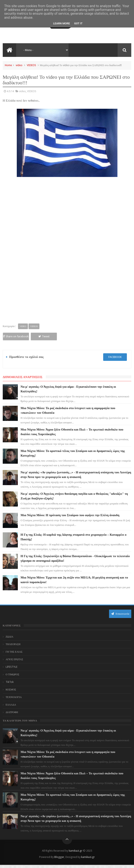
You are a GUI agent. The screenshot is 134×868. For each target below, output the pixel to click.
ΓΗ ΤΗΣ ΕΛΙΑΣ (14, 655)
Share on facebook (15, 338)
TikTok (10, 685)
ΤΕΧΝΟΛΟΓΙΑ (14, 700)
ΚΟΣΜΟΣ (11, 693)
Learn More (62, 23)
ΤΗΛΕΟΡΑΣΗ (13, 648)
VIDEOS (31, 65)
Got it (78, 23)
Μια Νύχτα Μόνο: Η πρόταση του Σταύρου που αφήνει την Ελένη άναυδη (70, 518)
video (19, 65)
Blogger (59, 860)
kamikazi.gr (76, 854)
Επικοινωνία (120, 617)
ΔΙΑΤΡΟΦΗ (12, 716)
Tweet (41, 336)
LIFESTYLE (12, 670)
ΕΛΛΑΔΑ (11, 708)
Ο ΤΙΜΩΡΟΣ (12, 678)
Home (8, 65)
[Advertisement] (67, 208)
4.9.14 (10, 91)
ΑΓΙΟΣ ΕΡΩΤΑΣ (14, 663)
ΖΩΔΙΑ (10, 640)
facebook (115, 360)
